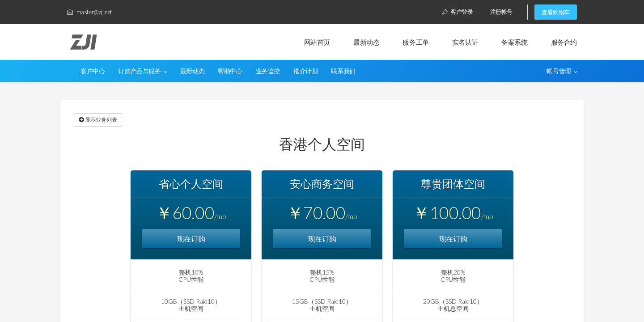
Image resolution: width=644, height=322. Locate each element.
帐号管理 (562, 71)
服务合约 (564, 42)
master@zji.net (90, 12)
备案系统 (514, 42)
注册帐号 (501, 12)
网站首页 (317, 42)
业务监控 (268, 71)
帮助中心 (230, 71)
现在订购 (191, 239)
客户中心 (93, 71)
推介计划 (305, 71)
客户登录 (458, 12)
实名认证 (465, 42)
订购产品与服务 (143, 71)
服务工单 (415, 42)
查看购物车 (556, 12)
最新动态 (366, 42)
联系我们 (343, 71)
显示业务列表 (98, 120)
